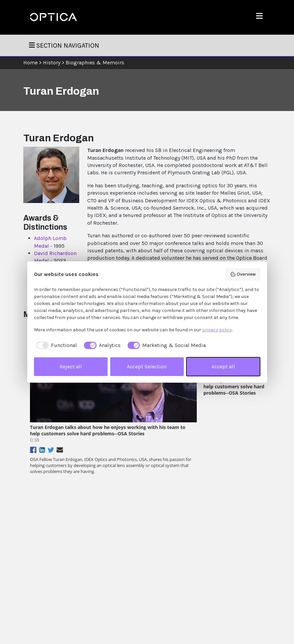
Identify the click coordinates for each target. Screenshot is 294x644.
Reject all (71, 366)
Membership (121, 581)
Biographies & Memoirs (95, 62)
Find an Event (249, 593)
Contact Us (183, 570)
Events (115, 570)
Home (30, 62)
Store (242, 581)
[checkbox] (56, 345)
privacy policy (217, 330)
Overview (243, 274)
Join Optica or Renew (250, 567)
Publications (120, 559)
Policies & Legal (188, 581)
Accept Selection (147, 366)
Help (177, 559)
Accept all (223, 366)
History (52, 62)
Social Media (185, 593)
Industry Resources (127, 593)
